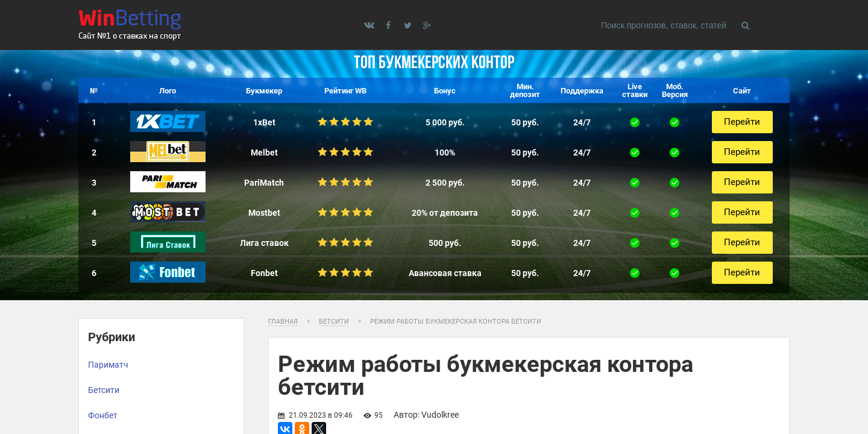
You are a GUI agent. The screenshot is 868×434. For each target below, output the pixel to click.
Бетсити (104, 390)
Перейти (742, 122)
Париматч (108, 365)
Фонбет (103, 415)
